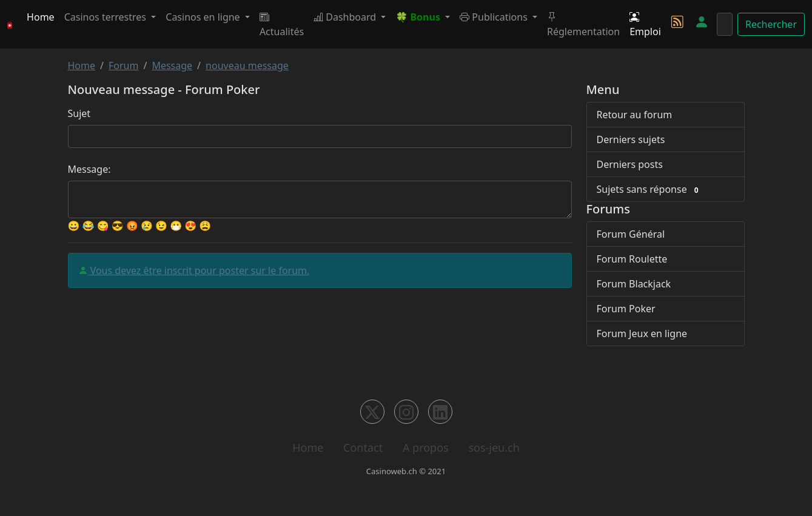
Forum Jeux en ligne (642, 333)
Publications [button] (495, 17)
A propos (426, 447)
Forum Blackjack (634, 284)
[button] (423, 17)
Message (172, 65)
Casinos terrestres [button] (107, 17)
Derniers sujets (631, 139)
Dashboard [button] (346, 17)
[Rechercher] (725, 24)
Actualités (282, 24)
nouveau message (247, 65)
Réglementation (583, 24)
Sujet (79, 113)
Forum (123, 65)
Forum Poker (626, 309)
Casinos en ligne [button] (204, 17)
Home (41, 17)
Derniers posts (630, 164)
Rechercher (771, 24)
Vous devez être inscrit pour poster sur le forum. (199, 270)
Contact (363, 447)
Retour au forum (635, 115)
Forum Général (631, 234)
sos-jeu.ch (494, 447)
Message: (89, 169)
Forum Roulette (632, 259)
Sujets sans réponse (650, 189)
